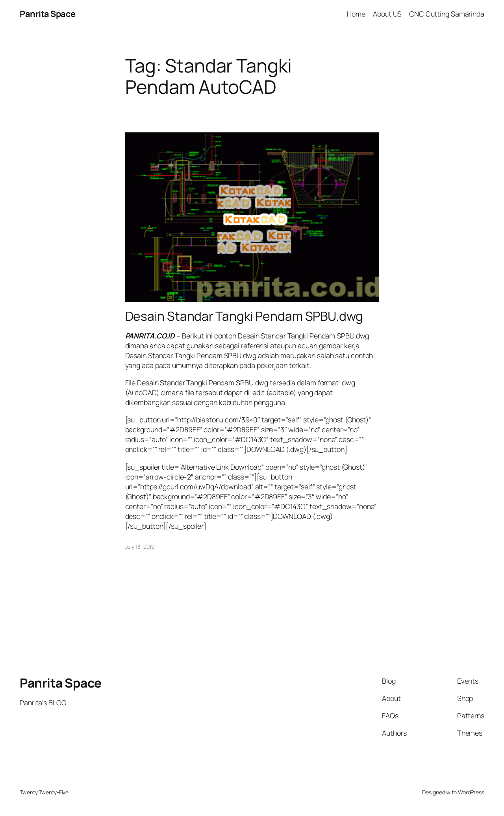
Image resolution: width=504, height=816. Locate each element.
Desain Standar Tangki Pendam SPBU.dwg (244, 316)
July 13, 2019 (140, 547)
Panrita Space (48, 14)
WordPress (471, 792)
